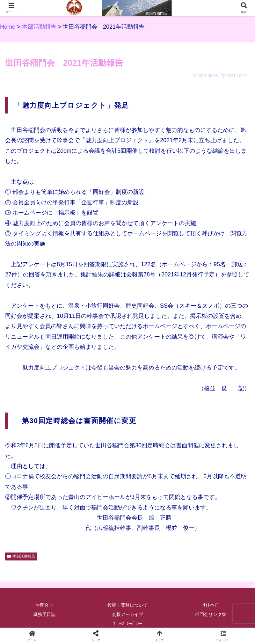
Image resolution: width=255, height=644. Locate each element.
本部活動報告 (21, 556)
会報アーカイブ (127, 614)
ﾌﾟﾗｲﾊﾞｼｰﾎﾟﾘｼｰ (128, 624)
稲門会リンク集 (211, 614)
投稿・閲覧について (127, 605)
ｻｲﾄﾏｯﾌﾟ (211, 605)
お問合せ (44, 605)
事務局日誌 (44, 614)
